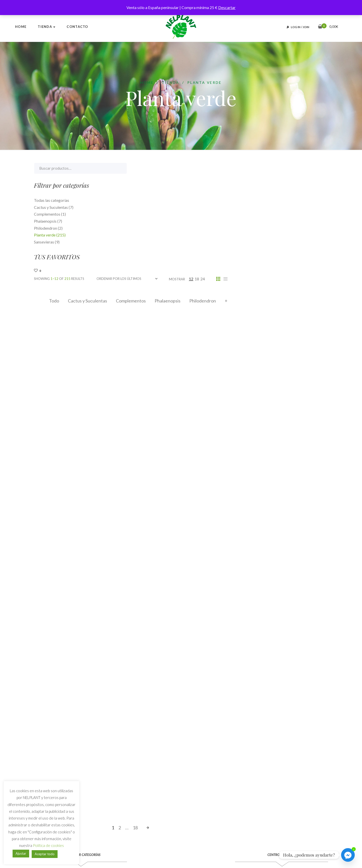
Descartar (227, 7)
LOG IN (296, 27)
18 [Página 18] (236, 717)
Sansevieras (47, 242)
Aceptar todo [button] (45, 854)
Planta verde (50, 235)
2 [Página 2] (220, 717)
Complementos (231, 190)
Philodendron (303, 190)
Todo (155, 190)
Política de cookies (48, 845)
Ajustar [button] (21, 853)
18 (297, 168)
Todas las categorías (52, 200)
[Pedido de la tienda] (228, 168)
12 (292, 168)
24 (303, 168)
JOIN (306, 27)
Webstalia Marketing (164, 857)
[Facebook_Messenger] (348, 855)
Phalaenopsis (268, 190)
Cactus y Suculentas (188, 190)
